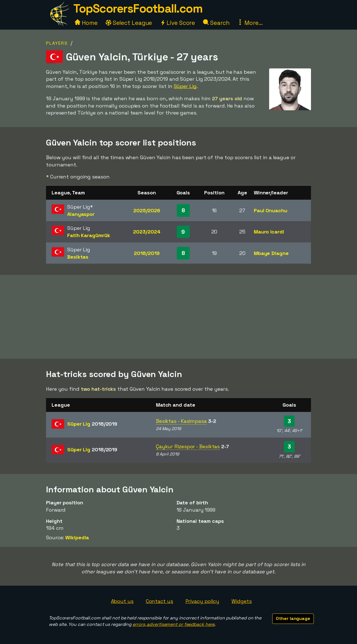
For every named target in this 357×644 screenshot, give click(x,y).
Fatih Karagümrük (89, 235)
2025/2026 (147, 210)
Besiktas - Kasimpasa (181, 421)
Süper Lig (185, 86)
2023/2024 (147, 232)
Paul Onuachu (271, 210)
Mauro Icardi (269, 232)
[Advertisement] (178, 317)
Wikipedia (77, 537)
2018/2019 (147, 253)
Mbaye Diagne (271, 253)
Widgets (242, 601)
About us (122, 601)
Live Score (178, 23)
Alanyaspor (81, 214)
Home (86, 23)
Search (216, 23)
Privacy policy (202, 601)
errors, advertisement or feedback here (173, 624)
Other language (293, 618)
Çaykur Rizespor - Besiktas (188, 446)
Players (57, 43)
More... (250, 23)
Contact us (160, 601)
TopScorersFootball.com (138, 9)
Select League (129, 23)
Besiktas (78, 257)
